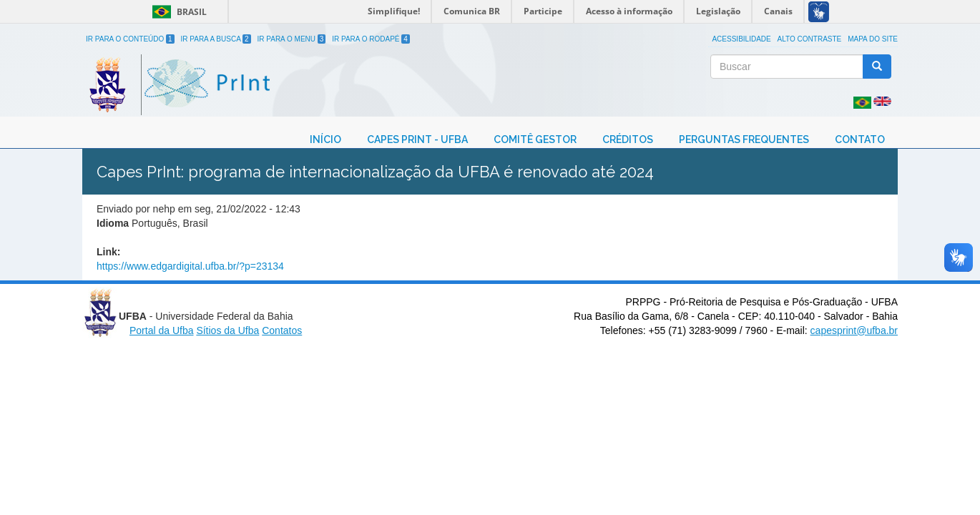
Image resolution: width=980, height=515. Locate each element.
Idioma (113, 223)
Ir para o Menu (292, 39)
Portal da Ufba (162, 330)
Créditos (628, 139)
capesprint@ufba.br (854, 330)
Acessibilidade (741, 39)
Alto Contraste (810, 39)
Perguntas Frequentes (744, 139)
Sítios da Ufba (227, 330)
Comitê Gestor (535, 139)
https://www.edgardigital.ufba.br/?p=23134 (190, 266)
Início (325, 139)
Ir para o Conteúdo (130, 39)
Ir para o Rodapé (371, 39)
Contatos (282, 330)
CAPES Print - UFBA (417, 139)
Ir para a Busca (216, 39)
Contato (860, 139)
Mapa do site (873, 39)
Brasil (177, 12)
